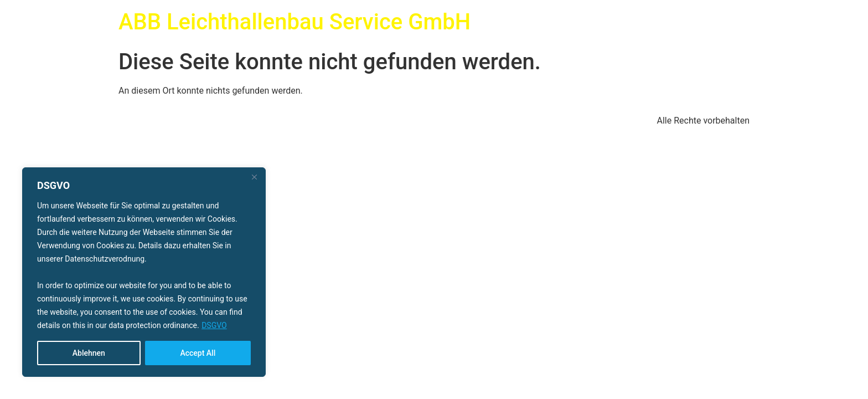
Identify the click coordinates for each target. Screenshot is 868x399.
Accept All (198, 353)
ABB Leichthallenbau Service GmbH (294, 22)
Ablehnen (89, 353)
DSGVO (214, 325)
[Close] (254, 177)
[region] (144, 272)
